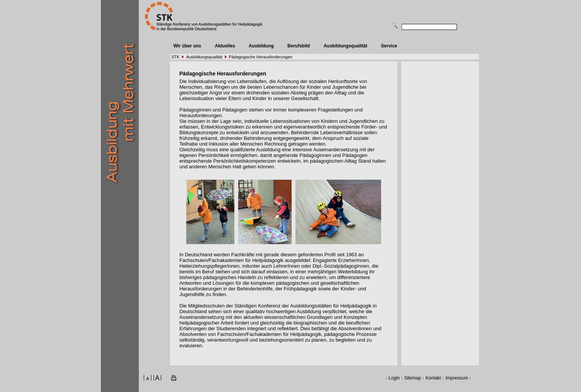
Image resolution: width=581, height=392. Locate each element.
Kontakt (433, 378)
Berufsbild (299, 46)
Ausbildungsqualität (345, 46)
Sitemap (413, 378)
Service (389, 46)
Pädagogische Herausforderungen (261, 57)
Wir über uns (187, 46)
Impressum (457, 378)
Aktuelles (225, 46)
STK (175, 57)
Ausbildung (261, 46)
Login (394, 378)
